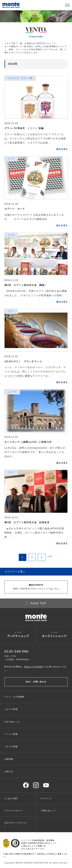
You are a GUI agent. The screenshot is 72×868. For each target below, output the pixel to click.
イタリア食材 (11, 709)
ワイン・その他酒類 (14, 697)
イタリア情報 (11, 747)
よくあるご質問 (11, 798)
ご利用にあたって (48, 811)
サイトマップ (46, 798)
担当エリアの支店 (33, 667)
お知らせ (9, 771)
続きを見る (62, 149)
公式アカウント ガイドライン (16, 824)
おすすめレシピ (12, 722)
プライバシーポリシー (14, 811)
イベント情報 (11, 734)
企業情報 (9, 759)
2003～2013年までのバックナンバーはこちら (36, 587)
